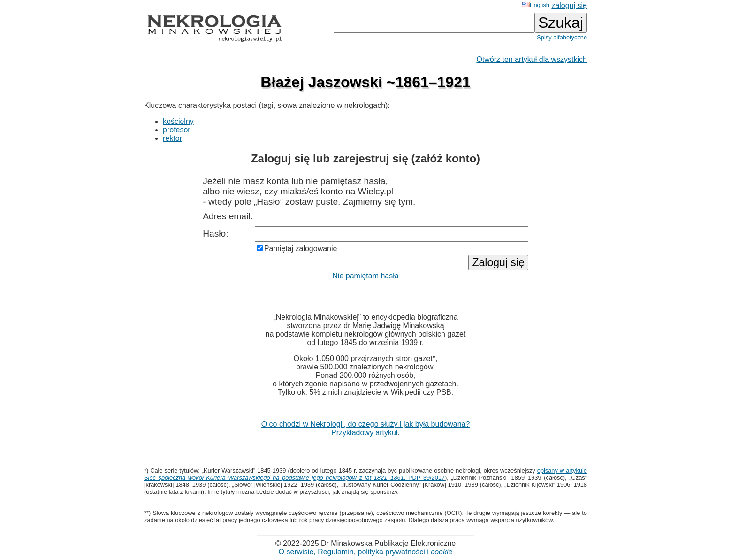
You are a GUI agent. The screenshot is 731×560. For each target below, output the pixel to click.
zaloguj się (569, 5)
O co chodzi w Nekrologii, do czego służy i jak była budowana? (366, 424)
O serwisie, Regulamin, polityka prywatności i (366, 552)
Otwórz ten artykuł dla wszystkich (532, 59)
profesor (177, 130)
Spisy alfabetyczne (562, 37)
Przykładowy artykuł (364, 433)
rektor (172, 138)
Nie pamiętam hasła (365, 276)
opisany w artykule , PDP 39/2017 (365, 474)
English (536, 5)
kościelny (178, 121)
